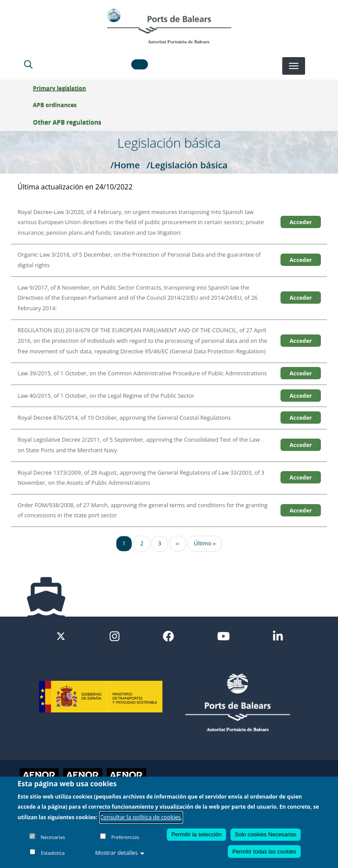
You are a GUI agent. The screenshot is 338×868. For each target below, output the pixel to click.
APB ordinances (55, 105)
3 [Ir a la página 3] (160, 543)
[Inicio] (169, 26)
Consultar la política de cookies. (141, 817)
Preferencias (125, 837)
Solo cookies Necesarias (266, 834)
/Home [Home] (125, 165)
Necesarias (53, 837)
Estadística (53, 853)
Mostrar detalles (120, 853)
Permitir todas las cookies (264, 852)
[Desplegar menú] (294, 66)
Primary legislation (59, 88)
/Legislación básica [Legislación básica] (187, 165)
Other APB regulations (67, 122)
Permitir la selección (196, 834)
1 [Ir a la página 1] (124, 543)
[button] (140, 64)
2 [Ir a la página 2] (142, 543)
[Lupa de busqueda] (28, 64)
